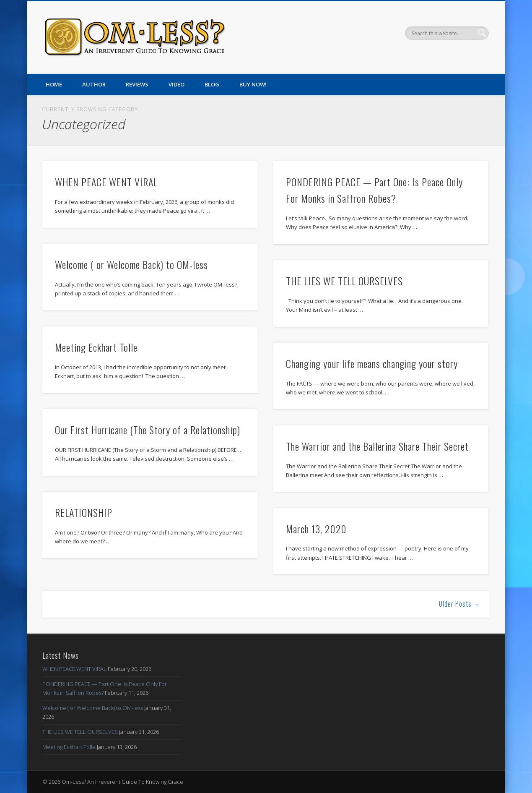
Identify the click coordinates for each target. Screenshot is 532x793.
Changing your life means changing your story (372, 363)
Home (54, 84)
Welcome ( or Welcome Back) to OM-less (131, 264)
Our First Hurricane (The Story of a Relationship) (148, 430)
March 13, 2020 (316, 529)
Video (176, 84)
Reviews (137, 84)
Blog (212, 84)
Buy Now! (253, 84)
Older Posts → (460, 604)
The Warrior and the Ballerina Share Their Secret (377, 446)
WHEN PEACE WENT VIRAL (106, 182)
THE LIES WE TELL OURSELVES (344, 281)
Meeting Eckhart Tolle (96, 347)
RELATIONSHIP (84, 512)
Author (94, 84)
